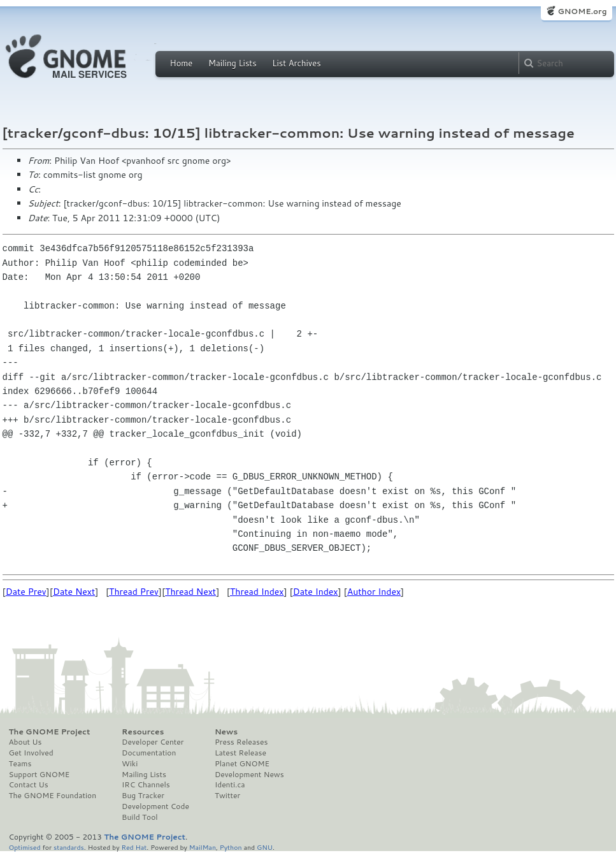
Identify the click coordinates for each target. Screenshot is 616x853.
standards (69, 847)
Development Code (155, 806)
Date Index (316, 592)
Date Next (74, 592)
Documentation (149, 753)
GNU (265, 847)
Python (231, 847)
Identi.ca (230, 785)
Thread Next (190, 592)
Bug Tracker (143, 796)
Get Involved (31, 753)
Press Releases (241, 742)
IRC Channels (146, 785)
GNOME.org (582, 11)
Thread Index (257, 592)
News (226, 732)
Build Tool (140, 817)
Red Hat (134, 847)
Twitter (227, 796)
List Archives (296, 63)
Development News (249, 775)
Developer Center (153, 742)
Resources (143, 732)
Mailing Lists (233, 63)
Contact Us (29, 785)
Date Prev (26, 592)
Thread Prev (134, 592)
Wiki (130, 764)
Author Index (374, 592)
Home (182, 63)
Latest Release (240, 753)
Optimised (25, 847)
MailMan (203, 847)
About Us (25, 742)
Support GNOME (39, 775)
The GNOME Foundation (53, 796)
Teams (20, 764)
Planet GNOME (242, 764)
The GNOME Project (50, 732)
